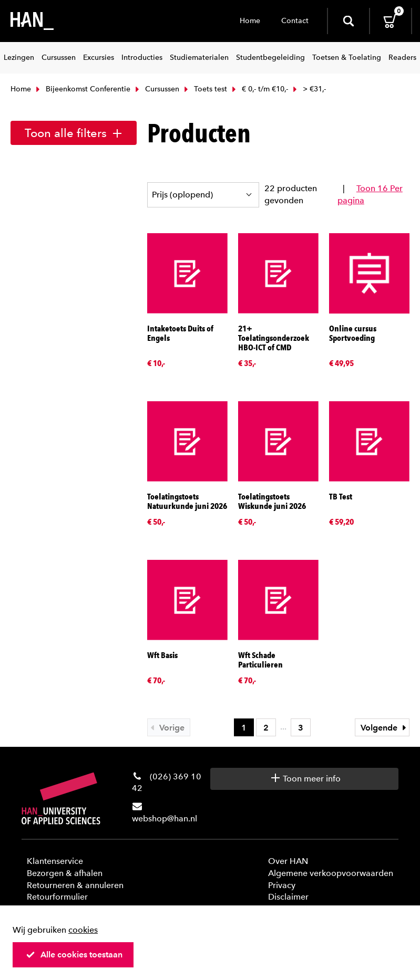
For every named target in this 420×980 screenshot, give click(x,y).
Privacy (282, 885)
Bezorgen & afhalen (65, 873)
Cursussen (156, 89)
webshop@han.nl (165, 819)
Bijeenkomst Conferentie (82, 89)
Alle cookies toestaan (74, 955)
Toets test (204, 89)
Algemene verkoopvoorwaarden (331, 873)
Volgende (385, 728)
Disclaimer (288, 897)
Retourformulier (57, 897)
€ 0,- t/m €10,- (259, 89)
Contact (295, 21)
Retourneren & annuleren (75, 885)
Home (250, 21)
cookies (83, 930)
